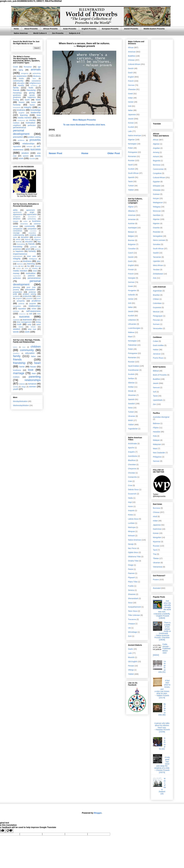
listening (38, 266)
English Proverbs (89, 29)
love (39, 115)
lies (29, 266)
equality (21, 85)
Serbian (131, 378)
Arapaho (131, 452)
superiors (16, 320)
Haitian (156, 350)
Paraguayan (158, 316)
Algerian (156, 144)
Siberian (131, 383)
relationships (28, 144)
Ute (129, 628)
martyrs (18, 268)
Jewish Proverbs (131, 29)
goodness (17, 95)
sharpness (22, 314)
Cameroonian (158, 169)
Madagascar (158, 203)
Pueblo (131, 586)
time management (24, 322)
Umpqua (131, 624)
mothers (16, 123)
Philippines (157, 457)
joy (39, 107)
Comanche (132, 477)
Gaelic (131, 649)
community (18, 81)
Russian (131, 160)
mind (35, 271)
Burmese (157, 508)
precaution (18, 137)
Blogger (98, 813)
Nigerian (131, 140)
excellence (34, 85)
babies (15, 347)
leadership (36, 113)
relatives (22, 384)
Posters (156, 580)
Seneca (131, 590)
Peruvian (156, 320)
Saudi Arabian (134, 366)
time (39, 320)
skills (39, 314)
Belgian (131, 236)
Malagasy (157, 207)
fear (39, 242)
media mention (25, 118)
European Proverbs (110, 29)
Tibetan (156, 558)
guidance (38, 249)
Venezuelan (158, 328)
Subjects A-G (75, 33)
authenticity (37, 73)
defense (28, 240)
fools (31, 88)
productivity (27, 296)
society (16, 387)
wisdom (25, 153)
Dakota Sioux (133, 490)
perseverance (20, 127)
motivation (30, 123)
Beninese (157, 165)
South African (133, 173)
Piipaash (131, 578)
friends (16, 90)
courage (16, 233)
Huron (130, 506)
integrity (28, 107)
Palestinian (132, 345)
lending (15, 266)
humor (32, 105)
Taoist (130, 181)
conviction (33, 231)
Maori (130, 337)
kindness (21, 110)
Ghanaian (132, 89)
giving (32, 93)
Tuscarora (132, 619)
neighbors (17, 125)
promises (29, 299)
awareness (22, 76)
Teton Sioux (133, 611)
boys (24, 347)
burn (34, 79)
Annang (156, 152)
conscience (36, 81)
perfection (32, 125)
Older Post (114, 153)
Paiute (131, 569)
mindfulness (21, 120)
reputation (17, 146)
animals (36, 70)
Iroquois (131, 510)
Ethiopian (157, 186)
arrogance (25, 73)
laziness (20, 264)
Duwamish (132, 494)
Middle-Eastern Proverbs (154, 29)
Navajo (131, 544)
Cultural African (134, 64)
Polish (130, 148)
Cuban (156, 341)
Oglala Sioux (133, 552)
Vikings (131, 670)
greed (28, 249)
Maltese (131, 332)
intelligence (33, 259)
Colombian (157, 303)
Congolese (157, 173)
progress (19, 299)
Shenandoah (133, 598)
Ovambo (156, 228)
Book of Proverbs (160, 375)
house (33, 367)
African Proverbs (50, 29)
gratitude (34, 247)
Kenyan (156, 198)
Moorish (131, 657)
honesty (17, 105)
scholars (29, 147)
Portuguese (133, 152)
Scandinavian (133, 370)
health (27, 100)
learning (24, 115)
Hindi (155, 516)
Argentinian (157, 291)
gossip (32, 95)
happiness (32, 97)
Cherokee (132, 465)
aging (21, 70)
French (131, 81)
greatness (17, 97)
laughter (22, 113)
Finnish (131, 270)
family (16, 88)
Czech (131, 253)
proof (39, 299)
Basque (131, 232)
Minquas (131, 531)
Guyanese (157, 307)
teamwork (27, 320)
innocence (17, 108)
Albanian (132, 211)
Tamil (155, 550)
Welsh (131, 420)
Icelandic (132, 295)
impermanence (20, 254)
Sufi (154, 392)
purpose (33, 304)
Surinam (156, 324)
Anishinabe (132, 444)
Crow (130, 485)
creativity (33, 235)
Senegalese (158, 236)
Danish (131, 68)
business (36, 221)
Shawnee (132, 594)
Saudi (130, 165)
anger (32, 212)
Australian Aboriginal (161, 417)
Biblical (156, 371)
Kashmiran (157, 529)
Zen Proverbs (58, 33)
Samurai (156, 388)
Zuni (130, 636)
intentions (16, 261)
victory (21, 327)
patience (31, 276)
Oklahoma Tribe (134, 557)
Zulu (155, 278)
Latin (130, 131)
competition (32, 229)
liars (22, 266)
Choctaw (131, 473)
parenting (35, 377)
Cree (130, 481)
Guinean (156, 194)
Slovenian (132, 395)
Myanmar (157, 542)
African (131, 47)
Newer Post (56, 153)
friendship (31, 90)
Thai (155, 554)
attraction (17, 219)
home (33, 102)
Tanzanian (157, 257)
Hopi (130, 502)
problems (21, 140)
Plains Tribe (133, 582)
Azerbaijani (132, 228)
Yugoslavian (133, 429)
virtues (33, 327)
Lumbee (131, 523)
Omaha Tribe (133, 561)
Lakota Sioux (133, 519)
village (24, 387)
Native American (21, 33)
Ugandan (157, 261)
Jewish (131, 119)
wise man (32, 329)
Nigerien (156, 223)
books (21, 78)
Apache (131, 448)
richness (16, 311)
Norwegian (132, 144)
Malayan (156, 440)
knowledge (36, 110)
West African (158, 265)
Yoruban (156, 270)
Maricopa (132, 527)
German (131, 85)
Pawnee (131, 573)
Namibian (157, 215)
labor (39, 261)
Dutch (130, 73)
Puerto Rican (158, 358)
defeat (18, 240)
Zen (154, 404)
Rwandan (157, 232)
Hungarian (132, 290)
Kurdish (131, 127)
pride (15, 294)
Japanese (132, 115)
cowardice (32, 233)
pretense (32, 292)
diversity (19, 242)
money (32, 120)
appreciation (32, 214)
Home (16, 29)
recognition (17, 306)
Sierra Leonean (159, 240)
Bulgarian (132, 244)
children (36, 347)
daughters (16, 353)
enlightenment (35, 83)
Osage (131, 565)
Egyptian (156, 182)
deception (25, 237)
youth (16, 389)
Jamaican (157, 354)
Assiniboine (133, 456)
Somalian (157, 244)
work (21, 158)
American (132, 52)
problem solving (34, 137)
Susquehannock (134, 607)
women (26, 156)
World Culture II (40, 33)
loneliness (17, 370)
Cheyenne (132, 469)
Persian (131, 666)
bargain (16, 221)
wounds (32, 159)
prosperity (21, 301)
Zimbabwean (158, 274)
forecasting (21, 244)
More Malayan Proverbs (84, 120)
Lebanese (132, 320)
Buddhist (131, 56)
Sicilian (131, 387)
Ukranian (132, 416)
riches (34, 309)
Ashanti (156, 157)
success (35, 149)
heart (38, 100)
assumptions (32, 217)
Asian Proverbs (70, 29)
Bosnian (131, 240)
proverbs (35, 140)
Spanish (131, 177)
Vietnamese (158, 567)
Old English (133, 662)
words (38, 156)
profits (38, 296)
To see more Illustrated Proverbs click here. (84, 125)
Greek (15, 67)
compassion (18, 229)
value (39, 324)
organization (17, 276)
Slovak (131, 391)
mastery (35, 268)
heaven (22, 102)
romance (32, 384)
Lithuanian (132, 324)
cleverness (24, 224)
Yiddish (131, 190)
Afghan (131, 207)
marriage (19, 373)
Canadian (132, 249)
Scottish (131, 169)
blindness (37, 76)
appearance (18, 214)
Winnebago (133, 632)
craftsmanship (19, 235)
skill (31, 314)
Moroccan (157, 211)
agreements (17, 212)
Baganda (157, 161)
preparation (18, 292)
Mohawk (131, 536)
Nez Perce (132, 548)
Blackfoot (132, 460)
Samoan (156, 461)
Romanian (28, 67)
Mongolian (157, 537)
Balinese (156, 423)
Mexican (156, 312)
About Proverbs (31, 29)
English (131, 77)
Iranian (131, 102)
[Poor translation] (9, 831)
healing (16, 100)
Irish (130, 106)
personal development (21, 132)
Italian (130, 110)
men (39, 118)
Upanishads (158, 400)
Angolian (156, 148)
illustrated (157, 588)
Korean (131, 123)
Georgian (132, 278)
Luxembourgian (134, 328)
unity (29, 324)
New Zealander (159, 453)
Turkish (131, 186)
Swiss (130, 408)
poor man (31, 287)
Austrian (131, 223)
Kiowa (130, 515)
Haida (130, 498)
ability (15, 210)
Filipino (156, 428)
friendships (17, 93)
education (21, 83)
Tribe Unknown (134, 615)
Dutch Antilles (158, 345)
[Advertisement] (162, 79)
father (33, 356)
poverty (16, 290)
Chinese (131, 60)
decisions (37, 237)
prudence (36, 301)
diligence (37, 240)
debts (15, 237)
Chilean (156, 299)
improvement (18, 256)
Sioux (130, 603)
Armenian (132, 219)
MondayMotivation (20, 401)
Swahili (156, 253)
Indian (130, 98)
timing (38, 322)
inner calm (31, 256)
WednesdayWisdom (21, 405)
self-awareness (33, 311)
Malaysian (157, 444)
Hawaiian (157, 432)
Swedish (131, 404)
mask (26, 268)
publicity (21, 304)
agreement (30, 210)
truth (19, 324)
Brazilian (156, 295)
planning (16, 287)
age (39, 67)
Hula (155, 436)
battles (25, 221)
